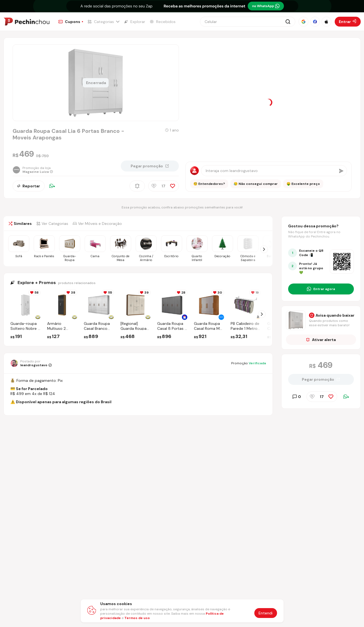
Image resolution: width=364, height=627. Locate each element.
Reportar (29, 186)
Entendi (266, 613)
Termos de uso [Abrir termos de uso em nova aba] (137, 618)
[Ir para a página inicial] (27, 22)
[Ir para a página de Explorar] (134, 22)
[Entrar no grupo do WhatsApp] (321, 289)
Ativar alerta (321, 340)
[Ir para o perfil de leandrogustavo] (31, 363)
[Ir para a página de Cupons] (71, 22)
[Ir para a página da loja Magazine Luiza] (33, 170)
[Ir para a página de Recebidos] (163, 22)
